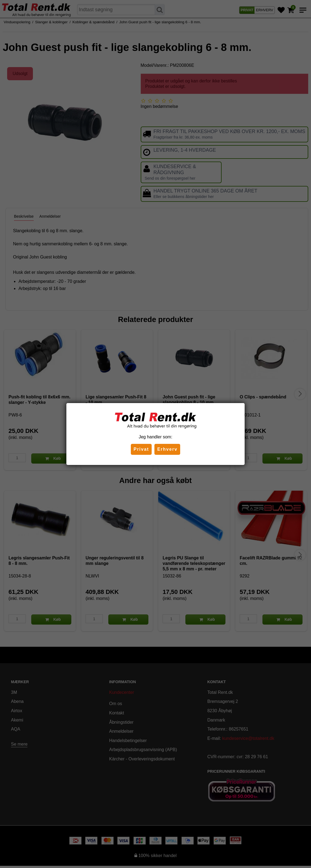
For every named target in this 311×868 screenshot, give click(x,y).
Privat (141, 449)
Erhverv (167, 449)
